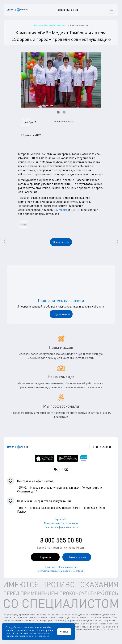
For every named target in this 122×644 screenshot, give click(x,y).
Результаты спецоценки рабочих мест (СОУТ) (61, 571)
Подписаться (61, 314)
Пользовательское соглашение (61, 523)
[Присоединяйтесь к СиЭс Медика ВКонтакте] (56, 469)
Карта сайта (61, 519)
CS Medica (61, 210)
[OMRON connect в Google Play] (68, 458)
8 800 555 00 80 (61, 540)
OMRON (76, 210)
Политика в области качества (61, 567)
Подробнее (43, 636)
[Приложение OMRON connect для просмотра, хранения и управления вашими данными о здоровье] (84, 458)
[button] (58, 112)
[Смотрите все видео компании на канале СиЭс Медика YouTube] (66, 469)
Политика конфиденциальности (61, 527)
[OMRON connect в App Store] (45, 458)
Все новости (61, 242)
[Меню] (111, 10)
